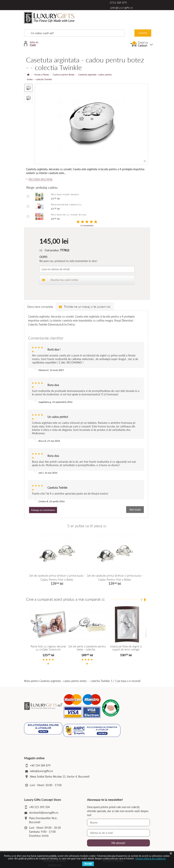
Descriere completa (40, 307)
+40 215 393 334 (39, 808)
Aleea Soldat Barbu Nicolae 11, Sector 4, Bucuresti (60, 777)
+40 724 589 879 (40, 766)
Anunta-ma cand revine (60, 280)
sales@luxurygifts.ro (121, 8)
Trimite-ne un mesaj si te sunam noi (85, 307)
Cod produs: (52, 250)
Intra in (36, 43)
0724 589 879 (118, 3)
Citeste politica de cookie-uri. (151, 859)
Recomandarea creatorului (66, 204)
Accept (88, 864)
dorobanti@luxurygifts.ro (44, 813)
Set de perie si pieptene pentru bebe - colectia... (87, 648)
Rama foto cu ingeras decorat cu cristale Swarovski (48, 648)
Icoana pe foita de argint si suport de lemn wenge (126, 648)
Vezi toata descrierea (40, 179)
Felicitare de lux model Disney (69, 215)
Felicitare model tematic (65, 194)
